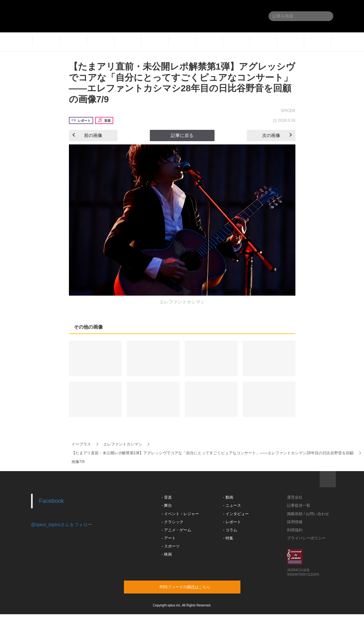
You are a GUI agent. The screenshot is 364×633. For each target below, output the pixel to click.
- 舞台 (166, 505)
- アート (168, 538)
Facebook (52, 501)
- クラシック (172, 522)
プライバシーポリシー (306, 538)
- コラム (230, 530)
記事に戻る (182, 135)
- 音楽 (166, 497)
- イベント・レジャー (180, 514)
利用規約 (295, 530)
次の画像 (277, 135)
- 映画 (166, 554)
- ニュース (232, 505)
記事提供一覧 (299, 505)
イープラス (81, 444)
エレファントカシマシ (123, 444)
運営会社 (295, 497)
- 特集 (228, 538)
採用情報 (295, 522)
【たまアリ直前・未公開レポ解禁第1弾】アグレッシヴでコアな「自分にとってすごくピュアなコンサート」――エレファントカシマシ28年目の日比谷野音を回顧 (213, 453)
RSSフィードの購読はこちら (194, 587)
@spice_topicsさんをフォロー (62, 525)
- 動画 (228, 497)
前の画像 (87, 135)
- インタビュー (236, 514)
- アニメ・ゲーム (176, 530)
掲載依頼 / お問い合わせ (308, 514)
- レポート (232, 522)
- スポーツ (170, 546)
